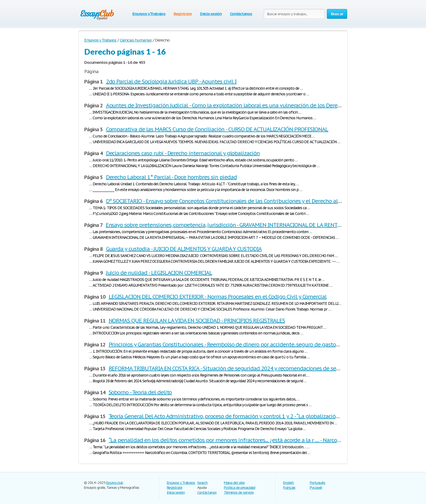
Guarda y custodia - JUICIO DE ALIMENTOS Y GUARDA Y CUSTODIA (184, 249)
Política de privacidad (239, 488)
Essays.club (115, 483)
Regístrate (183, 14)
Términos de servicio (239, 492)
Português (317, 483)
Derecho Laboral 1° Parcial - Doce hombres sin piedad (171, 177)
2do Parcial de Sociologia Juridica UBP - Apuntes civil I (171, 82)
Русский (316, 488)
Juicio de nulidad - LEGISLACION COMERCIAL (159, 273)
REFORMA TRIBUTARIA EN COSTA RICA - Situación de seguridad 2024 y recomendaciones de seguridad (232, 368)
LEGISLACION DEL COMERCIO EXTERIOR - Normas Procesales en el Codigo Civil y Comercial (218, 297)
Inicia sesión (211, 14)
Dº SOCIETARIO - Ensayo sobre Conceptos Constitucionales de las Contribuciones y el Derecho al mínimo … (235, 201)
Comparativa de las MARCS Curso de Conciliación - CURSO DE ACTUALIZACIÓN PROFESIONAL (217, 129)
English (288, 483)
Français (289, 488)
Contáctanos (241, 14)
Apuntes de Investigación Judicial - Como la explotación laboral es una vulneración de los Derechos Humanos (240, 105)
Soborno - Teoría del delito (140, 392)
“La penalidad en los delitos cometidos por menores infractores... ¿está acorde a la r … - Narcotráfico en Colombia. (248, 440)
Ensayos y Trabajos (149, 14)
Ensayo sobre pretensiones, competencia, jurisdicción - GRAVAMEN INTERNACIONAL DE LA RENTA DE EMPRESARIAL (245, 225)
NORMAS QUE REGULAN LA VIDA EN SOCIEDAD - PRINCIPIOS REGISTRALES (197, 321)
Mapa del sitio (234, 483)
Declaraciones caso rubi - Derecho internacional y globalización (183, 153)
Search (202, 483)
